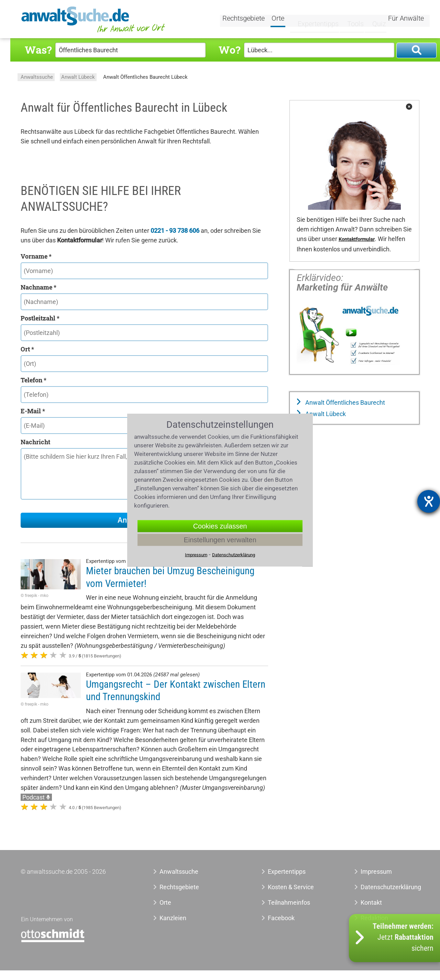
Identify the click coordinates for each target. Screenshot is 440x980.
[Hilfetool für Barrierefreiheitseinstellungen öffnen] (429, 501)
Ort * (27, 349)
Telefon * (34, 380)
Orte (279, 20)
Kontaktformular (357, 239)
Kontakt (371, 902)
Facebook (281, 918)
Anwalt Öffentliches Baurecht (344, 402)
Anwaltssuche (37, 77)
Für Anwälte (406, 20)
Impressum (376, 872)
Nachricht (35, 442)
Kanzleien (173, 918)
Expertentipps (313, 20)
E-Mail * (33, 411)
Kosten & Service (291, 887)
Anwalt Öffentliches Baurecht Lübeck (145, 77)
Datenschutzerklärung (383, 887)
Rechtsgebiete (245, 20)
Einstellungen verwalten (220, 540)
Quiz (373, 20)
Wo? (229, 50)
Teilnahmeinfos (289, 902)
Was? (38, 50)
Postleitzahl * (40, 318)
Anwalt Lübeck (78, 77)
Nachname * (38, 287)
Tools (350, 20)
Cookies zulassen (220, 526)
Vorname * (36, 256)
